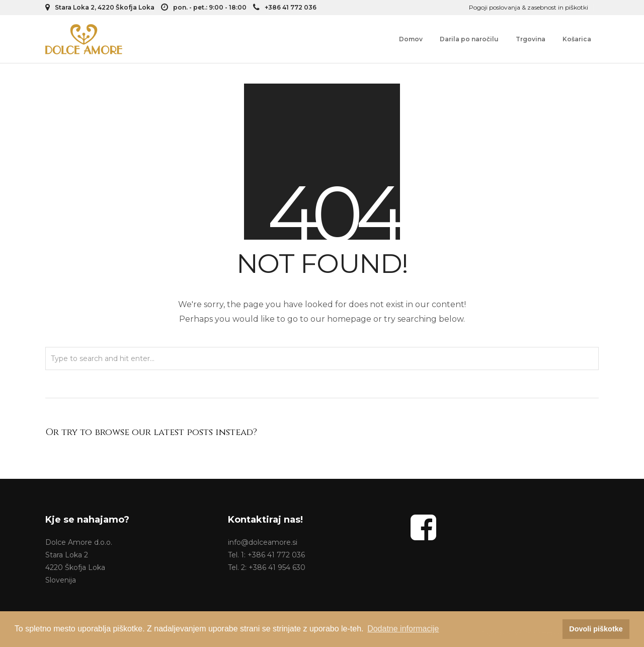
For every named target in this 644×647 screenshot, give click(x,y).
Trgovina (531, 39)
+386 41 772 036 (285, 7)
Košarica (577, 39)
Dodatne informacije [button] (403, 629)
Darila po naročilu (469, 39)
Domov (411, 39)
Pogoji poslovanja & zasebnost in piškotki (529, 7)
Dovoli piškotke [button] (596, 629)
